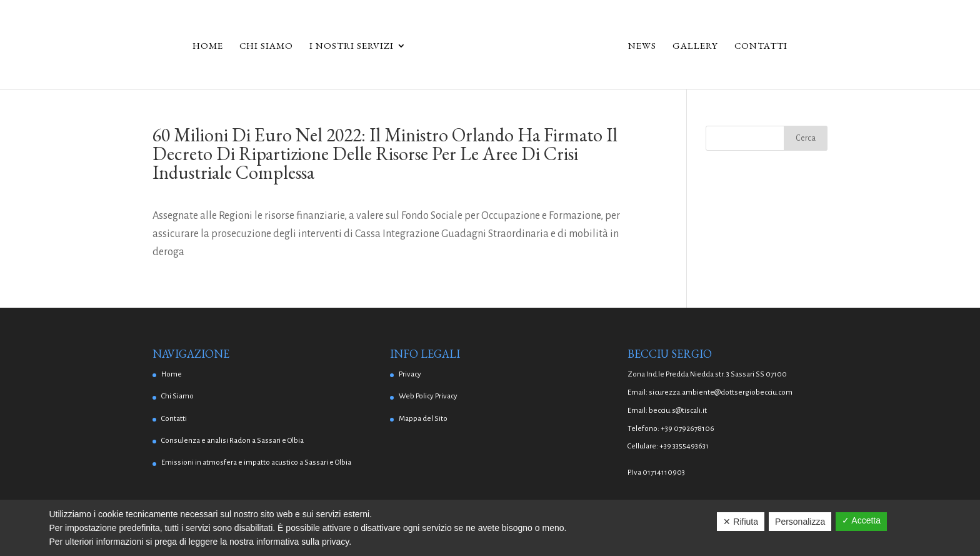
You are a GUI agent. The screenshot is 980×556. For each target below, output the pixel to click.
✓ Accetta (861, 520)
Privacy (410, 374)
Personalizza (800, 522)
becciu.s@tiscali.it (678, 411)
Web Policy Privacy (428, 396)
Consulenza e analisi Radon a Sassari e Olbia (232, 441)
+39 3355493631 (684, 446)
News (642, 46)
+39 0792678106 (687, 429)
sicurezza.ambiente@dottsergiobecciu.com (721, 392)
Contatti (761, 46)
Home (208, 46)
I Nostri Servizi (352, 46)
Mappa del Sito (423, 419)
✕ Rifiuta (741, 522)
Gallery (695, 46)
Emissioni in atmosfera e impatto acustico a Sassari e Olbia (256, 462)
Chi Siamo (266, 46)
